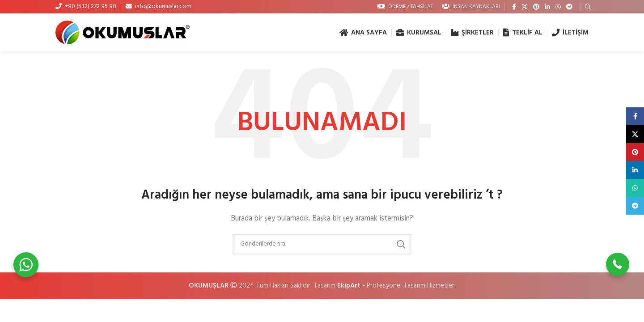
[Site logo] (123, 32)
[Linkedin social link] (547, 7)
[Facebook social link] (514, 7)
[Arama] (322, 244)
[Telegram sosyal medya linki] (569, 7)
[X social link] (525, 7)
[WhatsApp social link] (558, 7)
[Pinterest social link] (536, 7)
